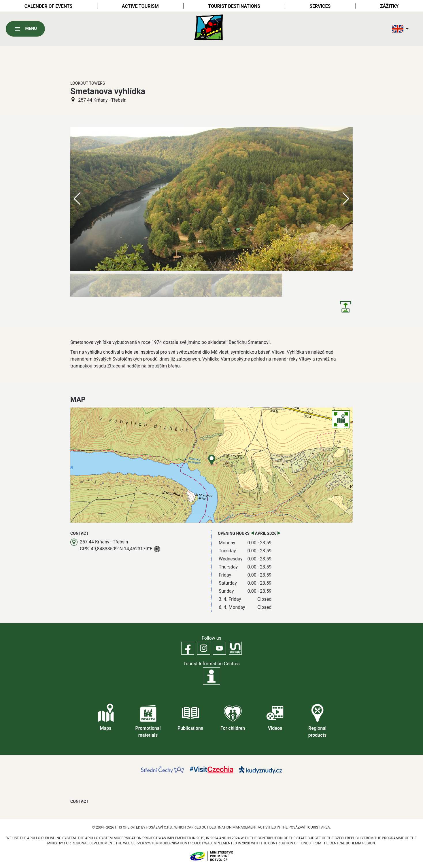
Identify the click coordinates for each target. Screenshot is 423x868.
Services (320, 6)
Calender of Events (49, 6)
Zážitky (389, 6)
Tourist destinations (234, 6)
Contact (79, 801)
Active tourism (140, 6)
